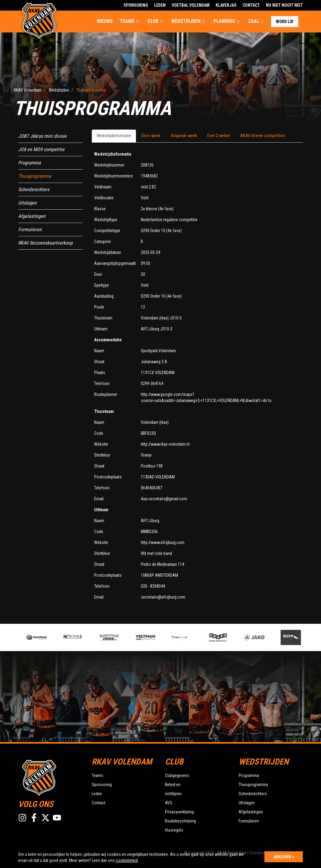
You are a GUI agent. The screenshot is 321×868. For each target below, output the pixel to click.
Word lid (285, 22)
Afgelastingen (32, 216)
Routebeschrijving (180, 821)
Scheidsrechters (34, 189)
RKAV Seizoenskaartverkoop (45, 243)
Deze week (151, 136)
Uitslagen (27, 203)
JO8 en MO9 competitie (41, 149)
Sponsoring (136, 5)
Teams (130, 21)
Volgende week (184, 136)
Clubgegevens (177, 775)
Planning (227, 21)
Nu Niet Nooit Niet (284, 5)
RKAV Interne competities (263, 136)
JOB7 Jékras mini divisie (42, 136)
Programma (30, 163)
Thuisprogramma (35, 176)
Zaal (257, 21)
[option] (114, 637)
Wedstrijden (189, 21)
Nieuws (105, 21)
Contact (251, 5)
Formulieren (30, 230)
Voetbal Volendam (191, 5)
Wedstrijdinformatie (114, 136)
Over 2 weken (219, 136)
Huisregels (174, 830)
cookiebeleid (127, 860)
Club (156, 21)
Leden (160, 5)
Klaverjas (226, 5)
